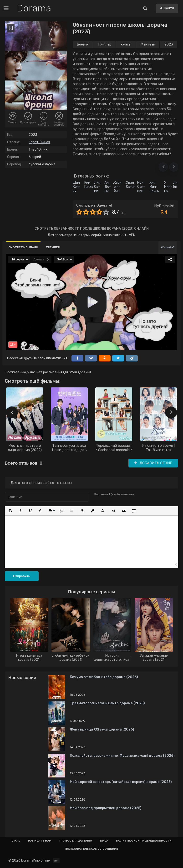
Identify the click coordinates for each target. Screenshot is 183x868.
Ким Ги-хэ (89, 185)
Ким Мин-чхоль (154, 187)
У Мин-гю (168, 187)
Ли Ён (175, 185)
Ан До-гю (108, 187)
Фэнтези (148, 44)
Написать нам (40, 841)
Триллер (104, 44)
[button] (163, 167)
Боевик (83, 44)
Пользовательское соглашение (91, 849)
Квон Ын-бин (118, 187)
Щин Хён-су (76, 187)
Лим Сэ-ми (97, 187)
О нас (16, 841)
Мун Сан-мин (141, 187)
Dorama (34, 8)
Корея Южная (39, 142)
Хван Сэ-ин (131, 185)
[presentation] (12, 412)
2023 (169, 44)
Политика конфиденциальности (144, 841)
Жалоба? (168, 247)
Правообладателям (76, 841)
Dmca (104, 841)
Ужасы (126, 44)
